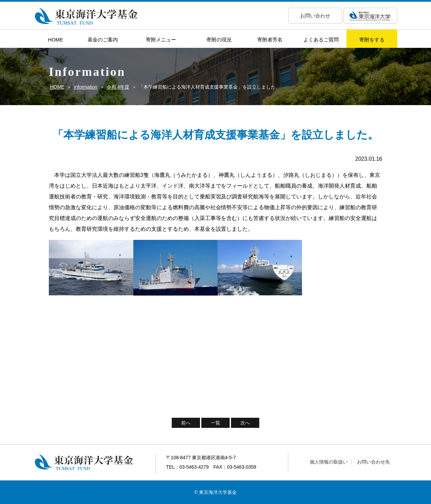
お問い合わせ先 (373, 462)
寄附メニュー (161, 40)
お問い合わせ (315, 16)
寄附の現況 (219, 40)
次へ (245, 423)
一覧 (215, 423)
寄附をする (372, 40)
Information (86, 87)
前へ (186, 423)
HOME (55, 40)
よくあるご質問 (321, 40)
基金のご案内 (103, 40)
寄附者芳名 (270, 40)
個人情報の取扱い (329, 462)
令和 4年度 (118, 87)
